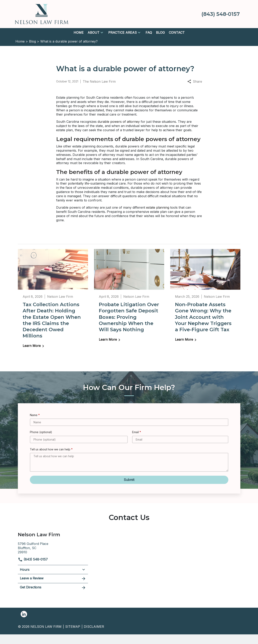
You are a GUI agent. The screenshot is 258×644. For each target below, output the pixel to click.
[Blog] (160, 33)
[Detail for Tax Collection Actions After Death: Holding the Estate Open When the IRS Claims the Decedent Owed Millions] (53, 301)
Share (195, 81)
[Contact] (177, 33)
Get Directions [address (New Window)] (53, 588)
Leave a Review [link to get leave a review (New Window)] (53, 579)
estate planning (158, 207)
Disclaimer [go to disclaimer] (94, 627)
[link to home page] (42, 14)
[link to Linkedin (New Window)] (24, 614)
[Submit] (129, 480)
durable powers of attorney (119, 122)
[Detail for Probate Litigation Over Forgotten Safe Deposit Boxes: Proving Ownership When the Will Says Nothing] (129, 298)
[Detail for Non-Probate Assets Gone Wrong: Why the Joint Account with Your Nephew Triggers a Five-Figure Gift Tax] (205, 298)
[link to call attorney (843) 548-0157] (221, 14)
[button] (102, 33)
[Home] (79, 33)
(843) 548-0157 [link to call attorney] (33, 559)
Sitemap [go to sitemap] (73, 627)
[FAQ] (149, 33)
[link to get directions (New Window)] (53, 547)
